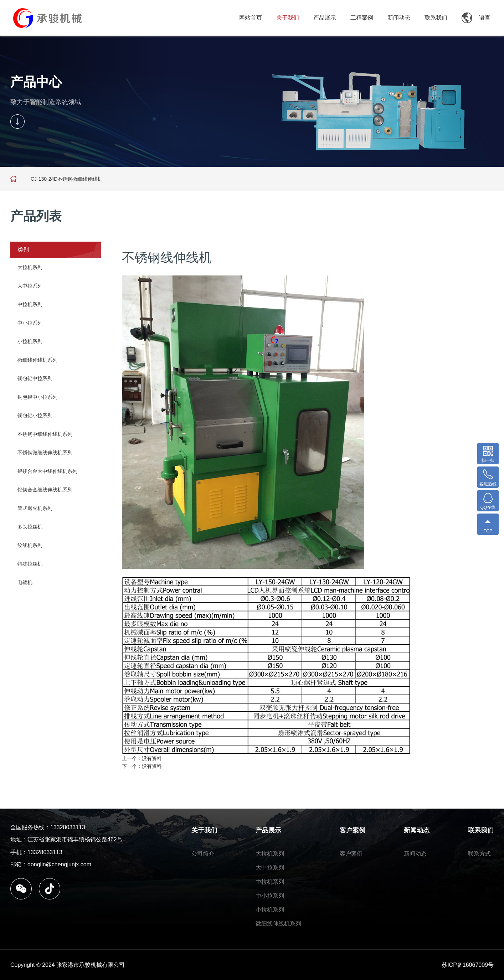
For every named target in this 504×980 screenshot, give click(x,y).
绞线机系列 (30, 545)
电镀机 (25, 582)
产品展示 (325, 18)
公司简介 (203, 854)
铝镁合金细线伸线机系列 (45, 490)
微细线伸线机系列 (37, 360)
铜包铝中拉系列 (35, 378)
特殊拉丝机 (30, 564)
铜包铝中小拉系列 (37, 397)
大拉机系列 (30, 267)
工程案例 (362, 18)
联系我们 (436, 18)
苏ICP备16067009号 (468, 965)
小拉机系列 (30, 341)
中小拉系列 (30, 323)
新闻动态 (399, 18)
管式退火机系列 (35, 508)
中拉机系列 (30, 304)
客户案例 (353, 830)
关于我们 (288, 18)
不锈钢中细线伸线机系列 (45, 434)
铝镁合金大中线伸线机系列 (47, 471)
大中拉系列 (30, 286)
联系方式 (479, 854)
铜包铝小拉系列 (35, 416)
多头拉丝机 (30, 527)
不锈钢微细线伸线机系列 (45, 453)
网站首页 (251, 18)
